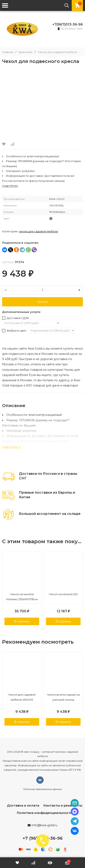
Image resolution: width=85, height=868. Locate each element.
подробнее (12, 447)
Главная (8, 52)
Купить (43, 302)
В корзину (22, 621)
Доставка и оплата (23, 805)
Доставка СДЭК (16, 318)
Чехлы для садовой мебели (57, 52)
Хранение (25, 52)
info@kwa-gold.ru (45, 825)
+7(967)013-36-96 (68, 24)
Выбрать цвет (15, 331)
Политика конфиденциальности (45, 813)
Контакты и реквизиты (63, 805)
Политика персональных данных (43, 789)
